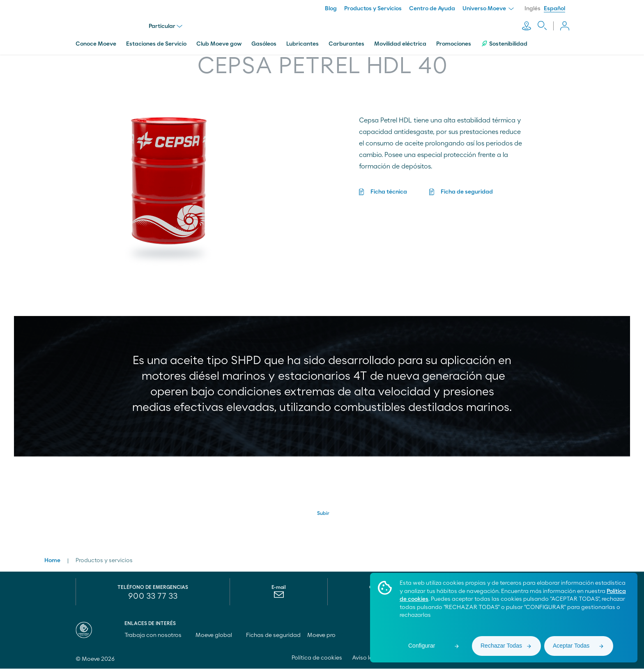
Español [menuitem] (554, 9)
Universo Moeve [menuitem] (488, 9)
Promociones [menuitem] (454, 42)
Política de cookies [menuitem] (317, 658)
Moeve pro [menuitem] (325, 636)
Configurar (422, 646)
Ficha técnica (389, 190)
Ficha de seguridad (467, 190)
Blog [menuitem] (331, 9)
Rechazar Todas (501, 646)
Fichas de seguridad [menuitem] (273, 636)
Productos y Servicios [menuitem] (373, 9)
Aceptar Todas (571, 646)
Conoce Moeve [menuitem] (96, 42)
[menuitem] (279, 597)
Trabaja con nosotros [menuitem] (157, 636)
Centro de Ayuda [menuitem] (432, 9)
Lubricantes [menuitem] (302, 42)
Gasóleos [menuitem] (264, 42)
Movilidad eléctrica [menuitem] (400, 42)
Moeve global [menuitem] (217, 636)
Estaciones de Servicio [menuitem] (156, 42)
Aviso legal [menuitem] (367, 658)
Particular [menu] (166, 25)
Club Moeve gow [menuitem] (219, 42)
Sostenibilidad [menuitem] (504, 42)
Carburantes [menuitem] (346, 42)
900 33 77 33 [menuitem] (153, 597)
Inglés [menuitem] (532, 9)
